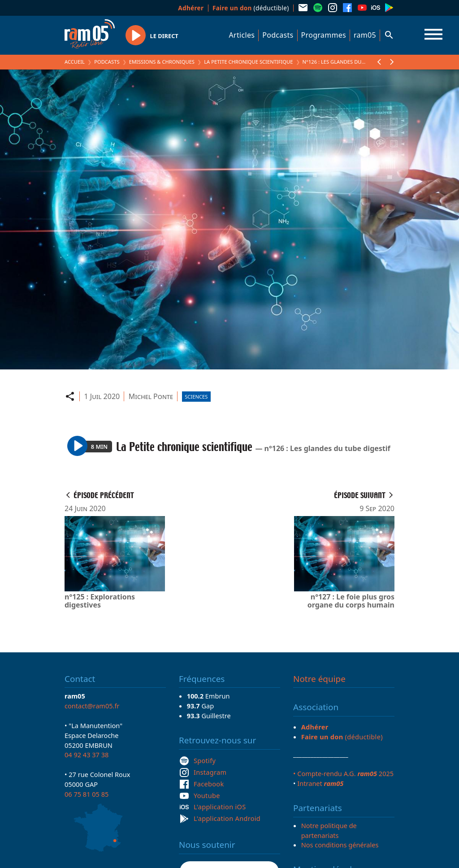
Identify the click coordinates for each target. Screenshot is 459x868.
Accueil (75, 62)
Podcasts (278, 35)
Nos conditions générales (340, 845)
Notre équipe (319, 679)
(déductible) (251, 8)
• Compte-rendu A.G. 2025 (343, 773)
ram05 (365, 35)
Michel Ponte (151, 396)
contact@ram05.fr (92, 706)
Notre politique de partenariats (329, 830)
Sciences (196, 397)
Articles (242, 35)
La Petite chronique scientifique (248, 62)
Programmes (324, 35)
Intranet (320, 783)
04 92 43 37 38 (87, 755)
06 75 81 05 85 (87, 794)
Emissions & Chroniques (162, 62)
